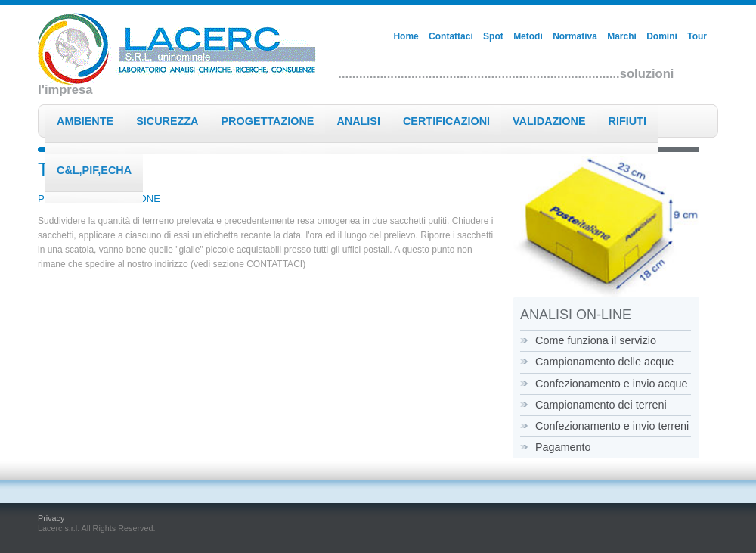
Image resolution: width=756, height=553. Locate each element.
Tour (697, 36)
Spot (493, 36)
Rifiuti (627, 121)
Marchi (622, 36)
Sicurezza (167, 121)
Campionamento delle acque (604, 362)
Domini (662, 36)
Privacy (51, 518)
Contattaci (451, 36)
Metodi (528, 36)
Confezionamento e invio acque (612, 384)
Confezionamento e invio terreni (612, 426)
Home (406, 36)
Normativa (575, 36)
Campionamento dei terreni (601, 405)
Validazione (549, 121)
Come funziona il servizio (596, 340)
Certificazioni (446, 121)
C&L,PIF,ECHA (94, 170)
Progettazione (268, 121)
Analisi (358, 121)
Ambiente (85, 121)
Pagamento (563, 447)
